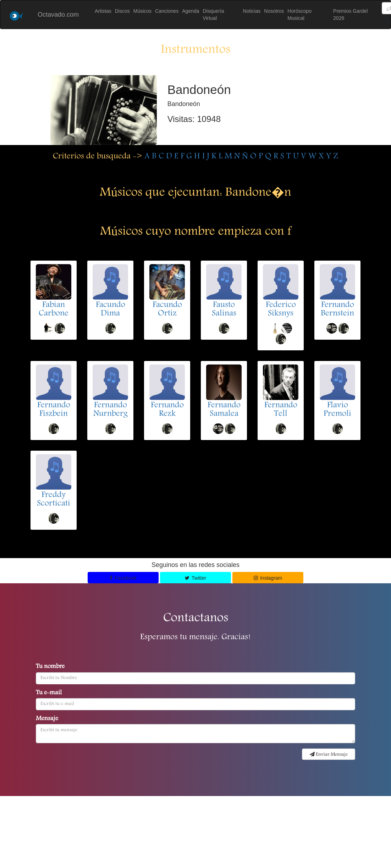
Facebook (123, 578)
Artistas (103, 11)
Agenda (191, 11)
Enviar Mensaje (329, 755)
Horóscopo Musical (299, 15)
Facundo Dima (111, 310)
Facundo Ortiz (167, 310)
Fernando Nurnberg (111, 410)
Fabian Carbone (54, 310)
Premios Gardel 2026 (350, 15)
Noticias (252, 11)
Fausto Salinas (224, 310)
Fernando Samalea (224, 410)
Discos (122, 11)
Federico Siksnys (281, 310)
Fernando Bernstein (337, 310)
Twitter (195, 578)
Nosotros (274, 11)
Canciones (167, 11)
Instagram (268, 578)
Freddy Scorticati (54, 500)
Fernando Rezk (167, 410)
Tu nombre (50, 667)
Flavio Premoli (337, 410)
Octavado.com (58, 15)
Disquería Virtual (214, 15)
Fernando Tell (281, 410)
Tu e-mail (49, 693)
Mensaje (47, 719)
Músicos (142, 11)
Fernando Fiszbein (54, 410)
